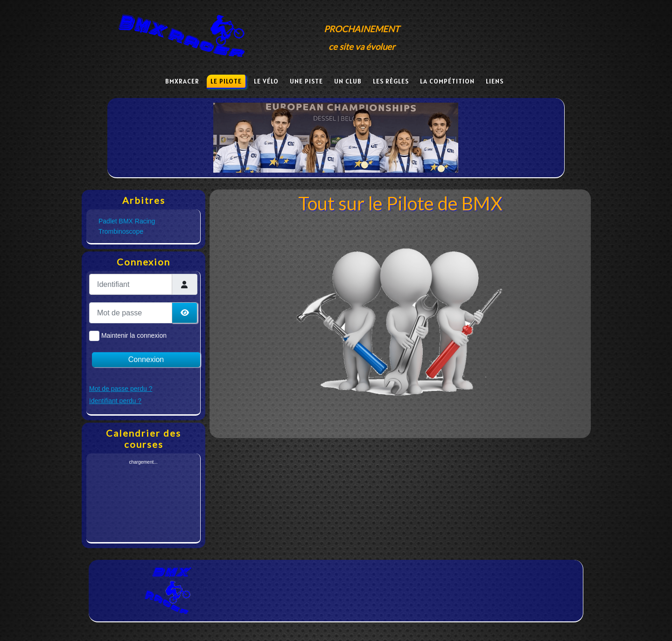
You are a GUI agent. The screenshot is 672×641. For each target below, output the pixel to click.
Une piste (306, 81)
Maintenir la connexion (134, 335)
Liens (495, 81)
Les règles (391, 81)
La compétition (447, 81)
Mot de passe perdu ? (121, 389)
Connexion (146, 359)
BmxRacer (182, 81)
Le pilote (226, 81)
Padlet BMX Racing (127, 221)
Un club (348, 81)
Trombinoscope (121, 231)
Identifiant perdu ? (115, 401)
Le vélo (266, 81)
